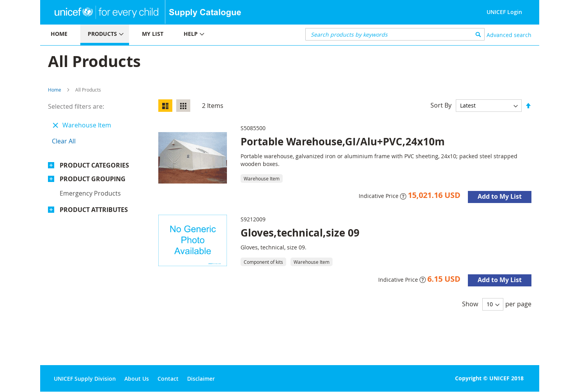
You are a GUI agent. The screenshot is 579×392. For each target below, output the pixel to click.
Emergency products (90, 193)
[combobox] (395, 34)
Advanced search (509, 35)
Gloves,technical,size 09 (300, 233)
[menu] (165, 35)
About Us (137, 379)
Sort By (441, 105)
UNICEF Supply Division (85, 379)
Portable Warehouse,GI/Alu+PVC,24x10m (343, 141)
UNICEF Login (504, 12)
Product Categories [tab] (94, 165)
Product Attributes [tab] (94, 210)
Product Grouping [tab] (93, 179)
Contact (168, 379)
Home (55, 90)
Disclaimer (201, 379)
